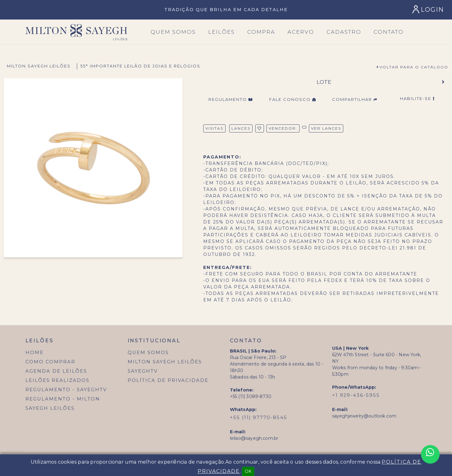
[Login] (429, 9)
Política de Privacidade (168, 380)
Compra (261, 32)
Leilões (222, 32)
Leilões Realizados (57, 380)
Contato (389, 32)
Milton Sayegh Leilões (39, 66)
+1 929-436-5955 (356, 395)
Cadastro (344, 32)
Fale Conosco (293, 99)
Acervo (301, 32)
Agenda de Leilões (56, 371)
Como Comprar (50, 362)
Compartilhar (355, 99)
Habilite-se (417, 98)
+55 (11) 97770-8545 (259, 418)
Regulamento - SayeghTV (66, 390)
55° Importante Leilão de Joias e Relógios (140, 66)
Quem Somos (148, 353)
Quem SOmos (173, 32)
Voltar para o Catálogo (414, 67)
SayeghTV (143, 371)
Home (35, 353)
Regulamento (231, 99)
